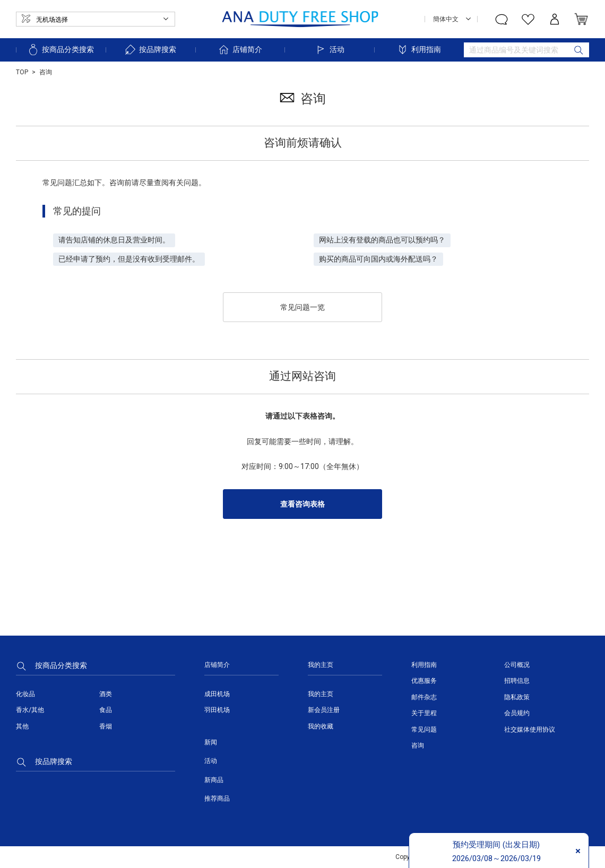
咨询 (418, 745)
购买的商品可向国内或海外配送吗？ (378, 259)
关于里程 (424, 713)
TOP (22, 72)
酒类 (106, 694)
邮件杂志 (424, 697)
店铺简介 (240, 50)
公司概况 (517, 665)
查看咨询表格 (302, 504)
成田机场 (217, 694)
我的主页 (321, 694)
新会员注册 (324, 710)
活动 (330, 50)
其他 (22, 726)
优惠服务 (424, 681)
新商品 (214, 780)
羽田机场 (217, 710)
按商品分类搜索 (60, 50)
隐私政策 (517, 697)
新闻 (211, 742)
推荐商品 (217, 798)
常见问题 (424, 730)
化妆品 (25, 694)
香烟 (106, 726)
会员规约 (517, 713)
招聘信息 (517, 681)
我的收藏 (321, 726)
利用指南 (419, 50)
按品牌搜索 (150, 50)
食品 (106, 710)
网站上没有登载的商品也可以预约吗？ (382, 240)
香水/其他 (30, 710)
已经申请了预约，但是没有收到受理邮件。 (129, 259)
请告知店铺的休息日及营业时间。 (114, 240)
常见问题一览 (302, 307)
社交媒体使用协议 (530, 730)
